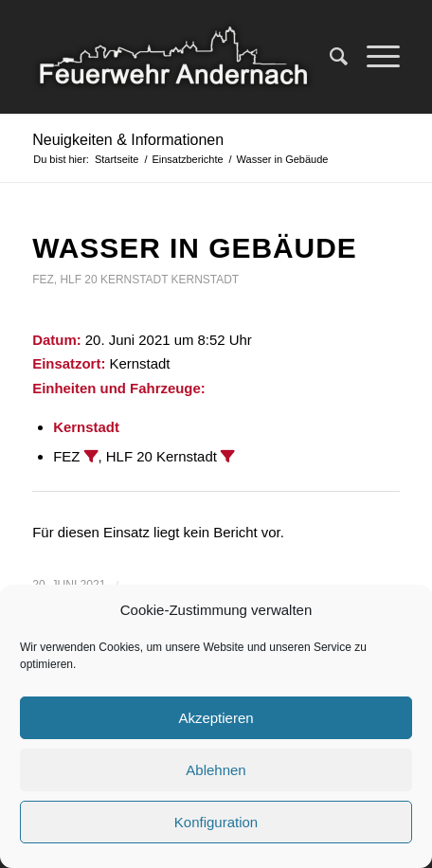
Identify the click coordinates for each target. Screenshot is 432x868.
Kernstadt (206, 280)
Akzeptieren (216, 718)
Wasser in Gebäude (195, 248)
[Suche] (329, 57)
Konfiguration (216, 822)
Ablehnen (216, 770)
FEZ (43, 280)
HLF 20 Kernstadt (114, 280)
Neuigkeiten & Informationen (128, 140)
